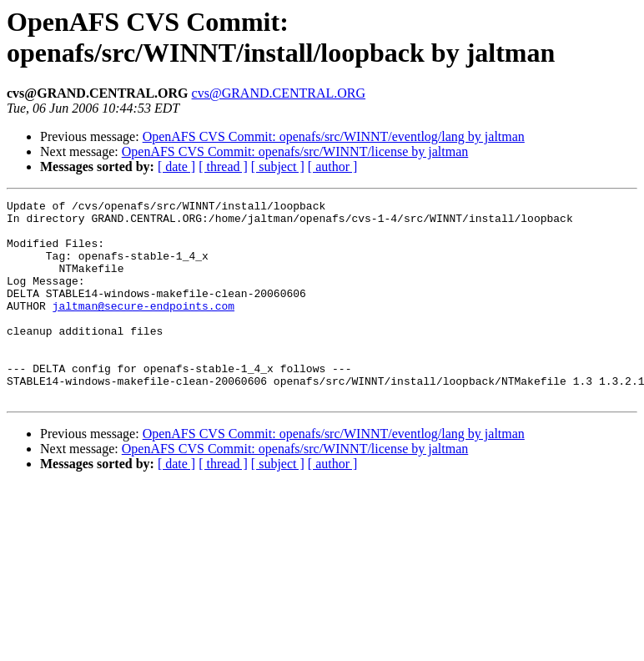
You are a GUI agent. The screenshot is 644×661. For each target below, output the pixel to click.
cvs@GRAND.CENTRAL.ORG (279, 93)
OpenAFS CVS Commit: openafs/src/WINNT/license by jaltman (295, 151)
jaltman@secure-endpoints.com (143, 328)
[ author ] (333, 167)
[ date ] (176, 167)
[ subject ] (278, 167)
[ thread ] (223, 167)
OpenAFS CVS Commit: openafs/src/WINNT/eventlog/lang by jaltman (334, 136)
